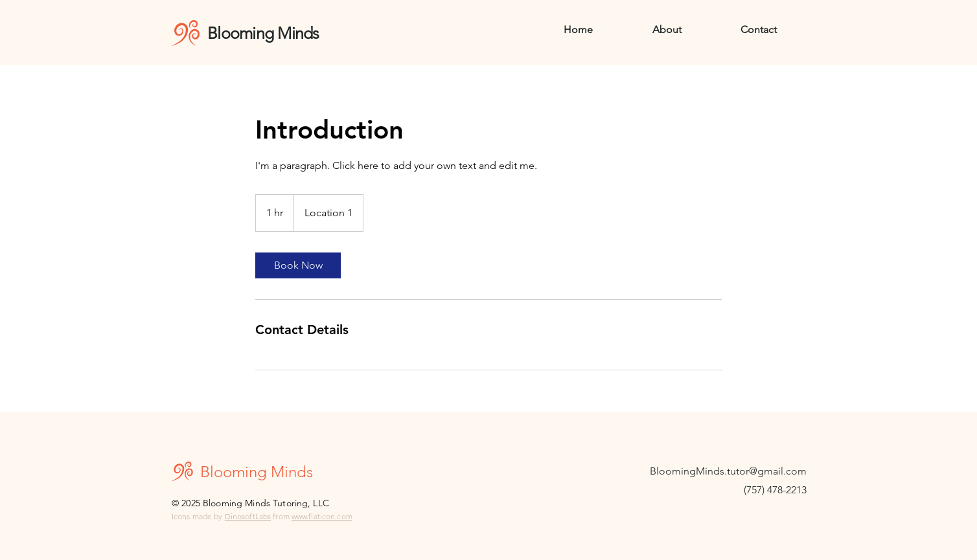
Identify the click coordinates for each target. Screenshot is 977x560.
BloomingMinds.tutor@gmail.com (728, 471)
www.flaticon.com (322, 516)
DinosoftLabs (248, 516)
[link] (298, 265)
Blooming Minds (265, 33)
